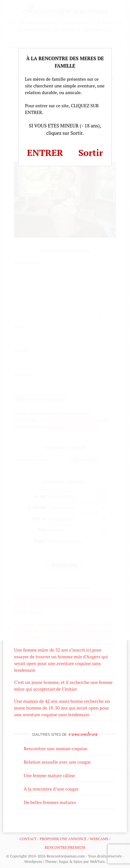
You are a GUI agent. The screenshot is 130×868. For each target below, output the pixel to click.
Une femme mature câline (49, 775)
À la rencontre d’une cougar (51, 789)
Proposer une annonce (63, 839)
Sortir (91, 153)
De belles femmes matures (50, 802)
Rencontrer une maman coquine (56, 748)
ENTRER (45, 153)
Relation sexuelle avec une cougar (57, 762)
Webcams (99, 839)
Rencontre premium (65, 847)
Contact (28, 839)
